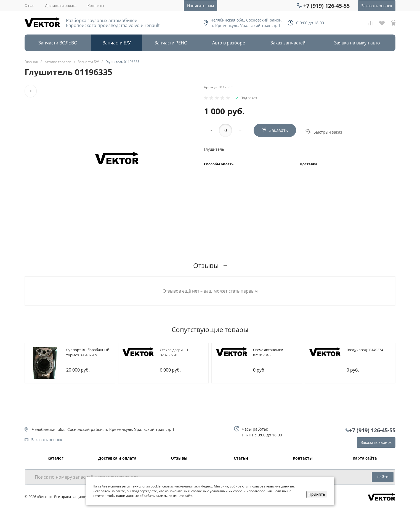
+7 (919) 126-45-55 (326, 6)
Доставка (309, 164)
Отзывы (179, 458)
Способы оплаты (219, 164)
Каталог (55, 458)
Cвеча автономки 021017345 (268, 352)
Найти (383, 477)
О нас (29, 6)
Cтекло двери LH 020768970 (174, 352)
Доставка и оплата (61, 6)
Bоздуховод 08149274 (365, 350)
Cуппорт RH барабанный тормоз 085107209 (88, 352)
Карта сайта (365, 458)
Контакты (96, 6)
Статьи (241, 458)
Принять (317, 494)
